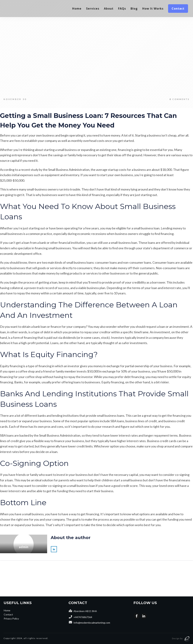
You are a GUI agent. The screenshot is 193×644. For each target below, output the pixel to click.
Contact (8, 614)
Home (7, 610)
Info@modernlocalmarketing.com (92, 623)
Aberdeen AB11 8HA (85, 611)
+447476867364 (83, 617)
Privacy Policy (11, 619)
